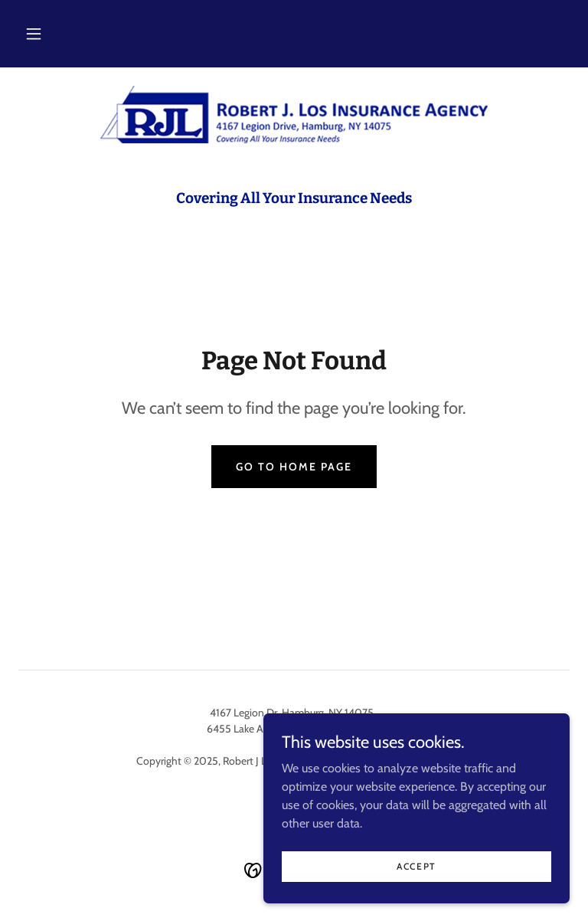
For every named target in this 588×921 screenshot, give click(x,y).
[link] (294, 115)
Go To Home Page (294, 467)
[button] (34, 34)
